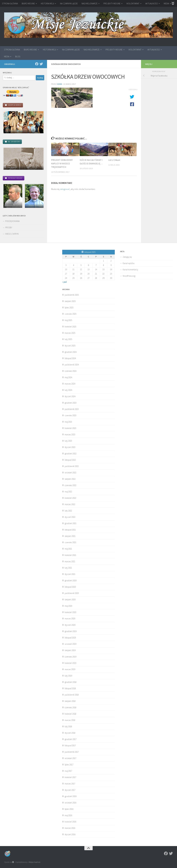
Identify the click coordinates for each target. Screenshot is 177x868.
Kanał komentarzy (130, 270)
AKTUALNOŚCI (152, 3)
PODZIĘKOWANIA (12, 221)
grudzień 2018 (71, 682)
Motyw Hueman (35, 862)
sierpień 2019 (70, 650)
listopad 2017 (70, 746)
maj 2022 (68, 492)
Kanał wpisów (129, 263)
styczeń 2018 (70, 733)
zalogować (65, 189)
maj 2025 (68, 320)
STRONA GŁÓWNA (10, 3)
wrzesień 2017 (71, 758)
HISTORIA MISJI (47, 3)
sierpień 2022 (70, 479)
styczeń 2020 (70, 625)
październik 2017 (72, 752)
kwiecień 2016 (70, 822)
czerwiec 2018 (71, 707)
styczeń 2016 (70, 834)
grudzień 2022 (71, 454)
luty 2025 (68, 339)
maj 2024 (68, 377)
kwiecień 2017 (70, 777)
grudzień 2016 (71, 796)
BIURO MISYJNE (28, 3)
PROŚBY (9, 227)
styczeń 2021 (70, 574)
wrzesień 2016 (71, 803)
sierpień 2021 (70, 536)
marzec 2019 (70, 669)
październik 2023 (72, 409)
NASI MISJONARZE (90, 3)
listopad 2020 (70, 587)
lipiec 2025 (69, 308)
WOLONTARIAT (133, 3)
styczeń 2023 (70, 447)
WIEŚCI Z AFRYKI (12, 234)
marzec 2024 (70, 384)
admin (60, 84)
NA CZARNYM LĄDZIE (69, 3)
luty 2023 (68, 441)
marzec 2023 (70, 434)
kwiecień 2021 (70, 555)
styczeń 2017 (70, 790)
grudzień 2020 (71, 580)
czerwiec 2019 (71, 657)
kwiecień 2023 (70, 428)
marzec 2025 (70, 333)
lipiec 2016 (69, 809)
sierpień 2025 (70, 301)
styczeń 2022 (70, 517)
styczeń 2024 (70, 396)
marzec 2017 (70, 784)
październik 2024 (72, 365)
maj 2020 (68, 606)
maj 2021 (68, 549)
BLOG (18, 56)
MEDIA (166, 3)
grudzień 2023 (71, 403)
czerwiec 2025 (71, 314)
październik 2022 (72, 466)
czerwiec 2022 (71, 485)
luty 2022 (68, 511)
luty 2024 (68, 390)
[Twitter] (41, 64)
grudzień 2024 (71, 352)
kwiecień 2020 (70, 612)
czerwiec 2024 (71, 371)
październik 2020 (72, 593)
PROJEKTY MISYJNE (112, 3)
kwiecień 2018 (70, 714)
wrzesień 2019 (71, 644)
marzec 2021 (70, 561)
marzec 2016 (70, 828)
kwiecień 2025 (70, 327)
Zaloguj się (127, 257)
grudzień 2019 (71, 631)
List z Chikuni (114, 160)
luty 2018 (68, 726)
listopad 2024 (70, 358)
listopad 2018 (70, 688)
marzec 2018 (70, 720)
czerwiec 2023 (71, 415)
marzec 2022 (70, 504)
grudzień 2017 (71, 739)
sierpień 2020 (70, 600)
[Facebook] (37, 64)
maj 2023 (68, 422)
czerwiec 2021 (71, 542)
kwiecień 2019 (70, 663)
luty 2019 (68, 676)
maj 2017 (68, 771)
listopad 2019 (70, 638)
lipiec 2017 (69, 765)
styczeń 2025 (70, 346)
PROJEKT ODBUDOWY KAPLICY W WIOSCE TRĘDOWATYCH (62, 163)
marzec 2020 (70, 619)
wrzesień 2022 (71, 473)
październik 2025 (72, 295)
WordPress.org (129, 276)
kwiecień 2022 (70, 498)
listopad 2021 (70, 530)
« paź (65, 282)
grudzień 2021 (71, 523)
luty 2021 (68, 568)
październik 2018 (72, 695)
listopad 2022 (70, 460)
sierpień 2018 (70, 701)
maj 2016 (68, 815)
